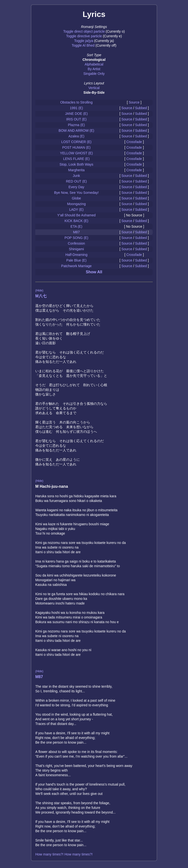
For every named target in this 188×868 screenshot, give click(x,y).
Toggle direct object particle (84, 31)
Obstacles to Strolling (76, 102)
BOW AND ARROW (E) (76, 131)
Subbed (141, 108)
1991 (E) (76, 108)
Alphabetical (94, 64)
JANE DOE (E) (76, 114)
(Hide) (39, 290)
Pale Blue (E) (76, 260)
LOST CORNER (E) (76, 142)
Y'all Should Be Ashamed (76, 215)
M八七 (41, 296)
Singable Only (94, 74)
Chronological (94, 60)
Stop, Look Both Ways (76, 164)
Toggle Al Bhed (83, 45)
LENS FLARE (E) (76, 159)
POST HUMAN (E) (76, 147)
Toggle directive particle (84, 36)
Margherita (76, 170)
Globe (76, 198)
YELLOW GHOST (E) (76, 153)
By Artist (94, 69)
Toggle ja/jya (84, 41)
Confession (76, 243)
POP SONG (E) (76, 238)
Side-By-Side (94, 92)
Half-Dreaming (76, 255)
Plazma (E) (76, 125)
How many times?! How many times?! (64, 854)
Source (134, 102)
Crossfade (134, 142)
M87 (76, 232)
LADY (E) (76, 210)
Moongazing (76, 204)
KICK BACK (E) (76, 221)
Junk (76, 176)
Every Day (76, 187)
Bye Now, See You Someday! (76, 193)
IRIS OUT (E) (76, 119)
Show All (94, 272)
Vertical (94, 88)
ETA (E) (76, 226)
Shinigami (76, 249)
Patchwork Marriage (76, 266)
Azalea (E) (76, 136)
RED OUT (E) (76, 181)
